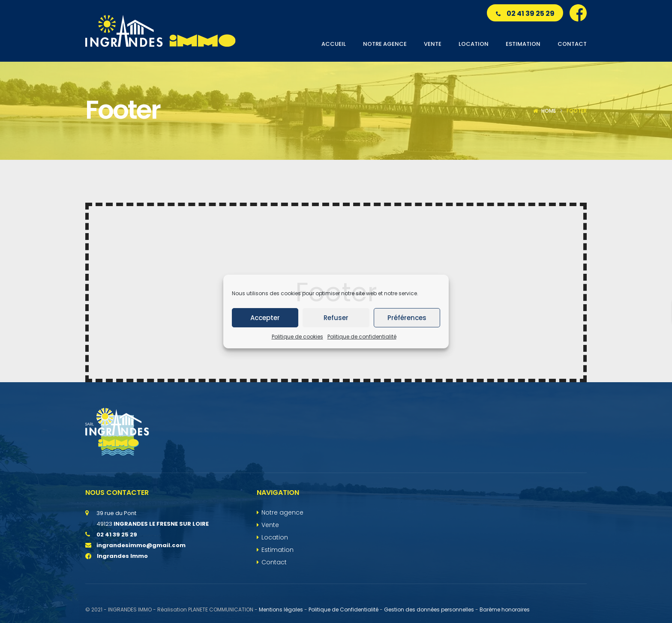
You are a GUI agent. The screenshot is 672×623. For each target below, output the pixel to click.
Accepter (265, 318)
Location (275, 537)
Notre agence (282, 512)
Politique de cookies (297, 337)
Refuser (336, 318)
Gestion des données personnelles (429, 610)
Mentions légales (281, 610)
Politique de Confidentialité (343, 610)
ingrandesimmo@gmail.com (141, 545)
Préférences (407, 318)
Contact (274, 562)
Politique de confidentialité (362, 337)
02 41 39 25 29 (525, 13)
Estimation (277, 550)
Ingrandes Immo (117, 556)
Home (549, 111)
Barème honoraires (505, 610)
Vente (270, 525)
